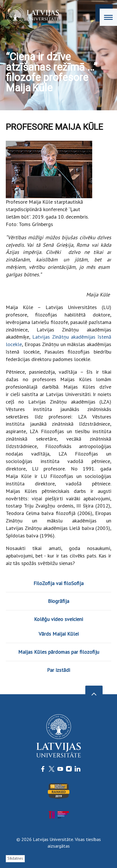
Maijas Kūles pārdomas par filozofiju (59, 652)
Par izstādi (58, 670)
